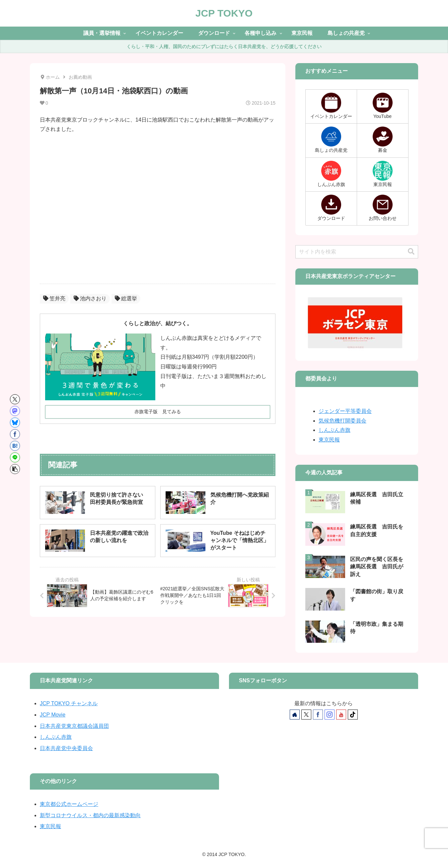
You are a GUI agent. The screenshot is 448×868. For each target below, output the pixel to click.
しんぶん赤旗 (335, 430)
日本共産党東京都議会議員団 (74, 726)
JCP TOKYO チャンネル (69, 703)
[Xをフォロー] (306, 715)
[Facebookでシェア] (15, 434)
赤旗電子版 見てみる (158, 412)
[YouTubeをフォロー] (341, 715)
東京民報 (329, 440)
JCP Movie (53, 715)
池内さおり (90, 298)
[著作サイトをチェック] (295, 715)
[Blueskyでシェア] (15, 423)
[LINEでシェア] (15, 457)
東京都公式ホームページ (69, 804)
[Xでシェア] (15, 399)
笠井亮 (54, 298)
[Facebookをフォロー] (318, 715)
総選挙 (126, 298)
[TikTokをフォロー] (353, 715)
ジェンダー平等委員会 (345, 411)
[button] (15, 469)
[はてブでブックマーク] (15, 446)
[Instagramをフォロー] (330, 715)
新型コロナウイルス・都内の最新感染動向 (90, 815)
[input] (357, 252)
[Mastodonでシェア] (15, 411)
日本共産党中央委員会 (66, 748)
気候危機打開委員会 (342, 421)
